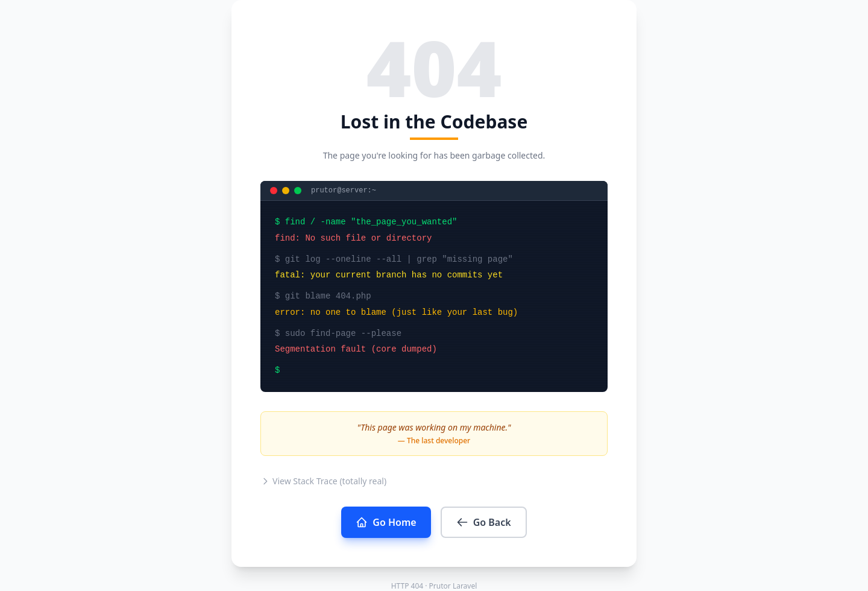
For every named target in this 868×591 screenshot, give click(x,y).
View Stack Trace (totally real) (323, 481)
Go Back (484, 522)
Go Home (386, 522)
